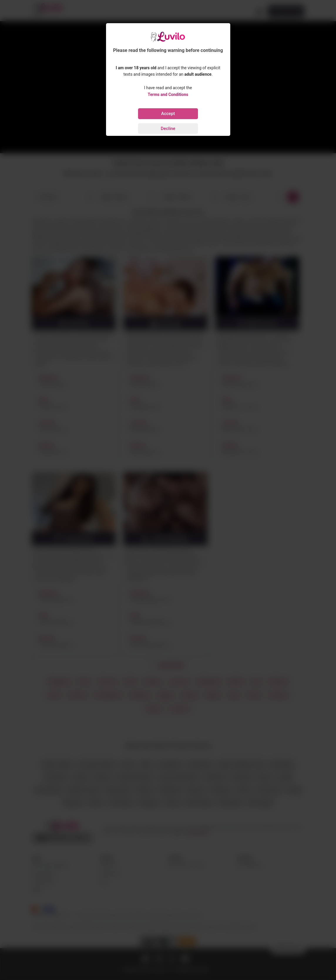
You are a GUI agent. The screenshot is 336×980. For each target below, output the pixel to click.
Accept (168, 114)
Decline (168, 129)
